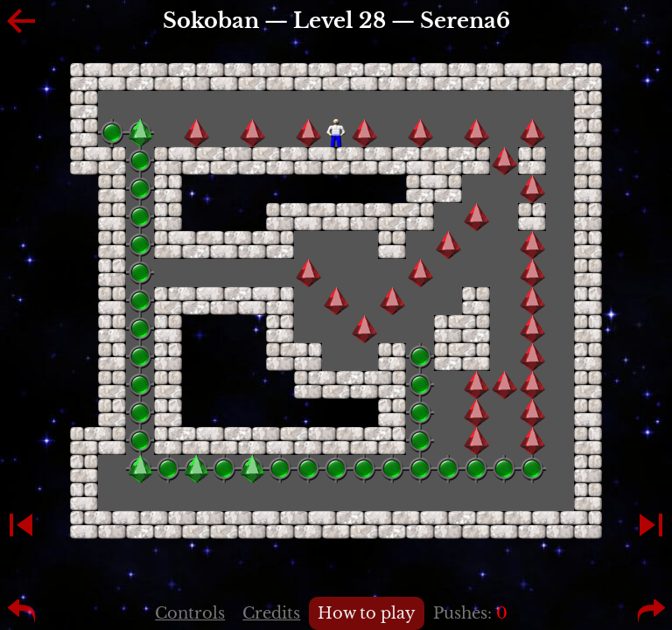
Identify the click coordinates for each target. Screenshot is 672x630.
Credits (271, 613)
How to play (367, 613)
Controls (190, 613)
